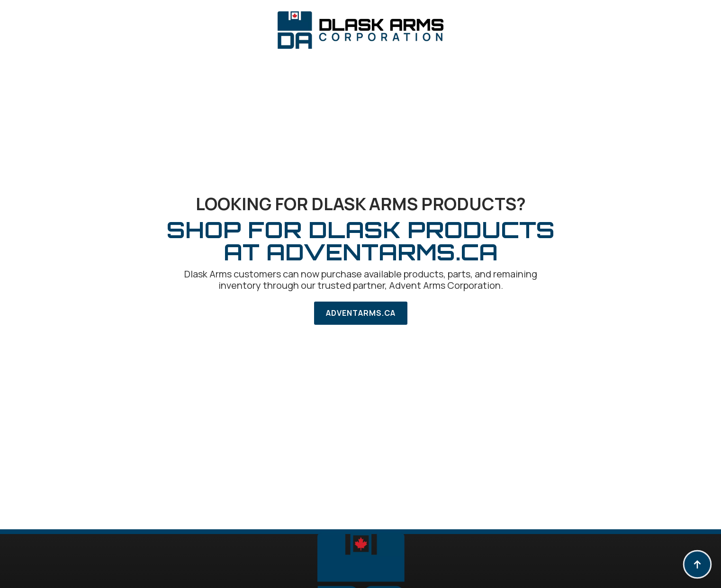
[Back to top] (697, 564)
